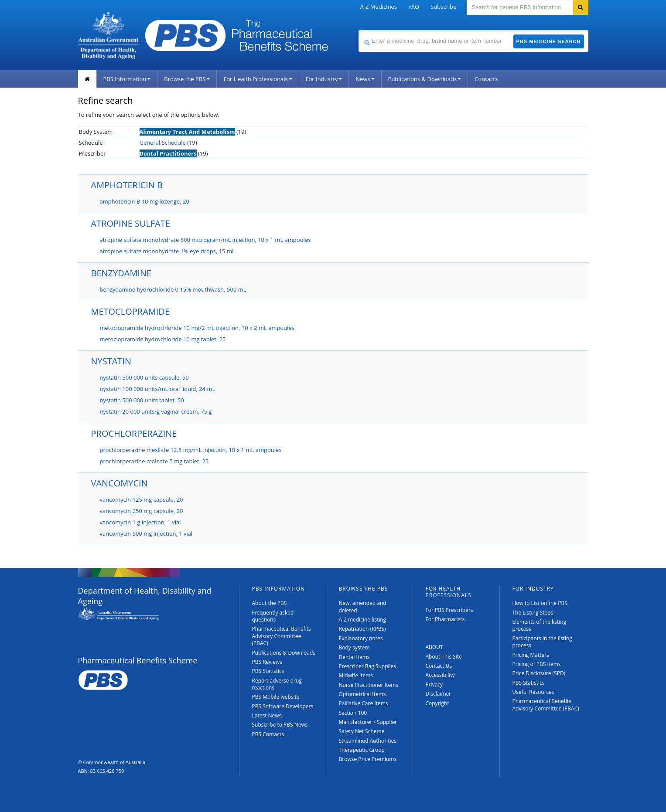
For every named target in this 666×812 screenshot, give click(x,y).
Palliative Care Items (364, 703)
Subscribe (443, 7)
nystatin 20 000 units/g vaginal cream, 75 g (156, 411)
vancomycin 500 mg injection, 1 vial (146, 533)
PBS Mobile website (276, 697)
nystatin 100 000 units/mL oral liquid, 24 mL (158, 389)
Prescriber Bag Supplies (368, 666)
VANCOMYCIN (120, 483)
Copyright (437, 703)
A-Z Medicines (379, 7)
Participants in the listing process (542, 642)
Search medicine (358, 30)
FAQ (414, 7)
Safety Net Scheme (362, 731)
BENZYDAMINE (121, 273)
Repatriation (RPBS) (362, 629)
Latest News (267, 715)
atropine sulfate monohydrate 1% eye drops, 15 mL (167, 251)
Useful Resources (533, 692)
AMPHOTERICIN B (127, 185)
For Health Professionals (258, 79)
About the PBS (270, 603)
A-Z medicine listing (363, 620)
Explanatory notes (361, 638)
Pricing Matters (531, 655)
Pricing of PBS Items (537, 664)
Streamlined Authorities (368, 741)
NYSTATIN (111, 361)
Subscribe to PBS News (280, 725)
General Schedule (163, 143)
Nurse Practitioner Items (369, 685)
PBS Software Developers (283, 706)
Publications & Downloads (425, 79)
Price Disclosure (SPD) (539, 673)
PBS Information (127, 79)
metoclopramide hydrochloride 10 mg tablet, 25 (163, 339)
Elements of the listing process (540, 625)
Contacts (486, 79)
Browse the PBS (187, 79)
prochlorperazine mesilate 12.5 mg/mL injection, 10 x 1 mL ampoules (191, 450)
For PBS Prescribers (449, 610)
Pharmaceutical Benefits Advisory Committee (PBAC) (282, 636)
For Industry (324, 79)
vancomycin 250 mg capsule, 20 (142, 511)
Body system (354, 647)
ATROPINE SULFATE (131, 223)
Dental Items (354, 657)
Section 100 (353, 713)
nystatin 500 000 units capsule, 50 (144, 377)
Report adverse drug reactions (277, 684)
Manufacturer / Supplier (368, 722)
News (365, 79)
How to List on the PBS (540, 603)
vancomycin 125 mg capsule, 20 (142, 499)
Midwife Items (356, 675)
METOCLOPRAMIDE (131, 311)
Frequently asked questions (273, 616)
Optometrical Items (362, 694)
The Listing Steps (533, 613)
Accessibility (440, 675)
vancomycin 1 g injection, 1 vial (140, 522)
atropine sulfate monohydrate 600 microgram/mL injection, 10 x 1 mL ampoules (205, 240)
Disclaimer (439, 694)
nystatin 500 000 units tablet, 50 (142, 400)
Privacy (434, 685)
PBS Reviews (267, 662)
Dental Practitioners (168, 153)
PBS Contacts (268, 734)
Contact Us (439, 666)
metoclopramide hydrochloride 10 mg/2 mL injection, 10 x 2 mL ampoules (197, 328)
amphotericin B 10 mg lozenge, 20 (145, 201)
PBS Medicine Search (549, 41)
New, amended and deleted (363, 606)
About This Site (444, 657)
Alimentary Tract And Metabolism (187, 132)
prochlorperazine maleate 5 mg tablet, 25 (154, 461)
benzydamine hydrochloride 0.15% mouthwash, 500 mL (173, 289)
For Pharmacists (445, 619)
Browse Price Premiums (368, 759)
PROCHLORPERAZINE (134, 433)
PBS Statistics (268, 671)
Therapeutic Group (362, 750)
